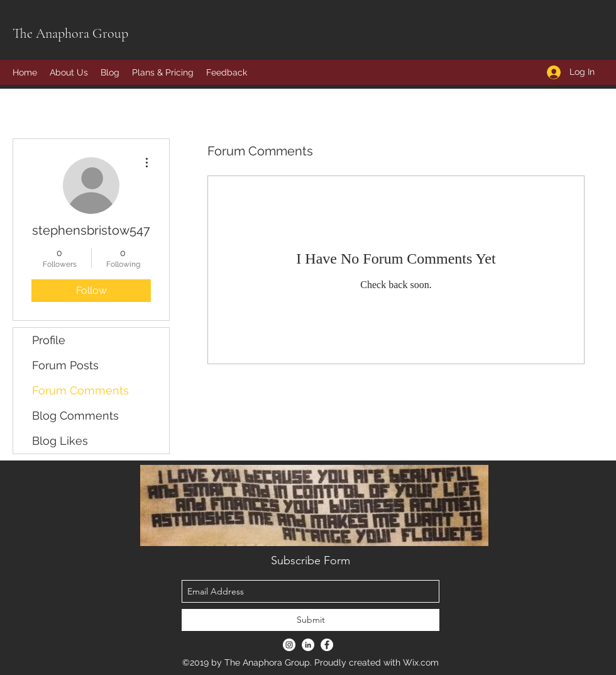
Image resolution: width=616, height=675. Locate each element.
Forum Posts (65, 365)
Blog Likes (60, 441)
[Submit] (311, 620)
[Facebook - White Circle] (327, 645)
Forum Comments (80, 390)
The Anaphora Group (70, 33)
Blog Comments (75, 416)
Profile (49, 340)
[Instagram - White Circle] (289, 645)
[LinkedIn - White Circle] (308, 645)
